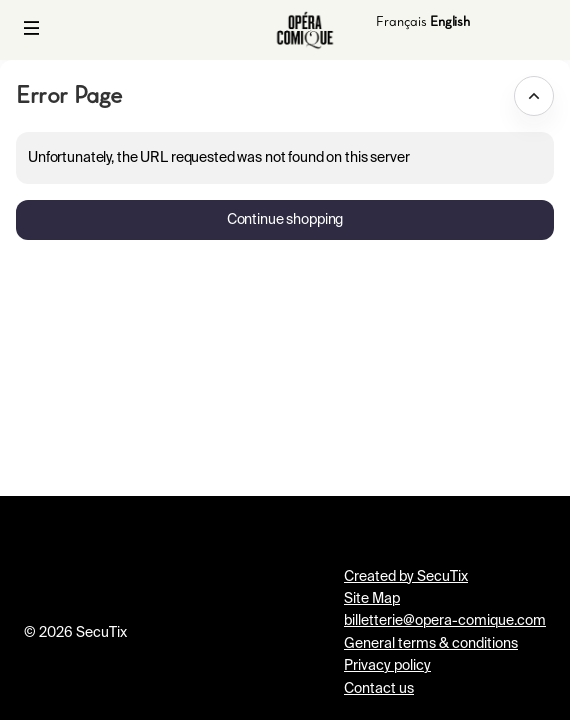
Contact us (379, 689)
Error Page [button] (68, 94)
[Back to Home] (305, 30)
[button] (32, 28)
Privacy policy (387, 666)
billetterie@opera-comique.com (445, 621)
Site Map (372, 599)
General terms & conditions (431, 644)
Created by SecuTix (406, 577)
